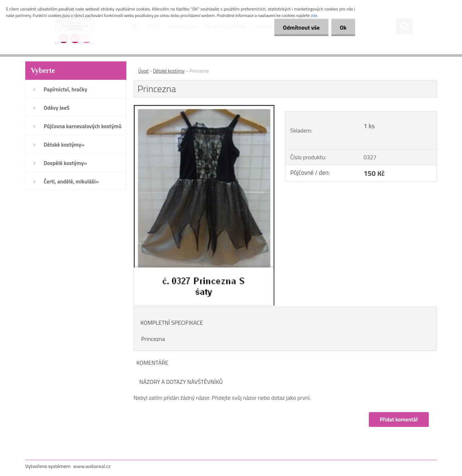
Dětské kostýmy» (64, 145)
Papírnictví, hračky (65, 89)
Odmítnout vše (300, 27)
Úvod (143, 71)
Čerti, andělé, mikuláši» (71, 181)
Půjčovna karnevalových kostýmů (83, 126)
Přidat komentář (399, 419)
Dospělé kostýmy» (65, 163)
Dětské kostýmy (169, 71)
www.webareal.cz (92, 466)
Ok (343, 27)
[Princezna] (204, 108)
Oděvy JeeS (57, 108)
